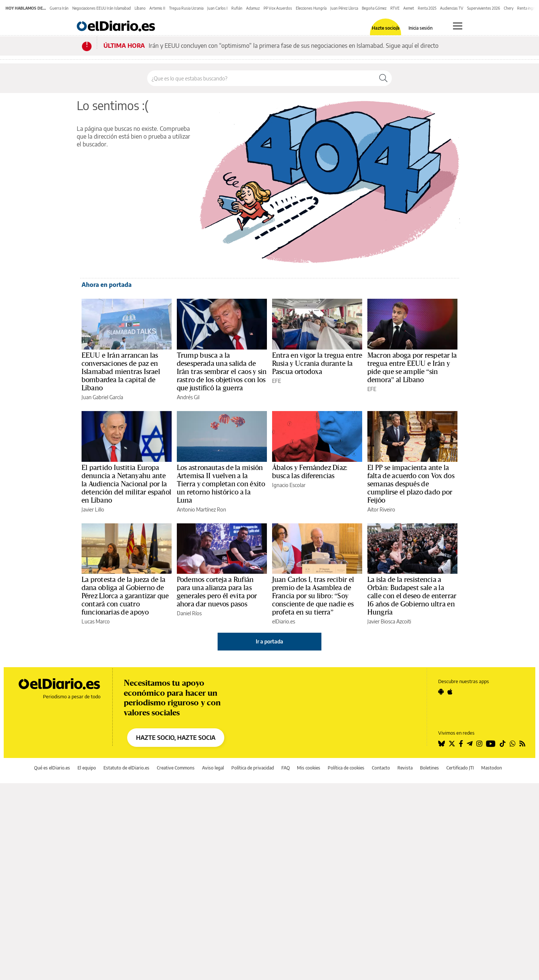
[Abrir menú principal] (458, 26)
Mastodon (492, 768)
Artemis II (157, 8)
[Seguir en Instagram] (479, 744)
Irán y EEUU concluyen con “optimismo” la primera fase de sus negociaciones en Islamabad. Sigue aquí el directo (294, 46)
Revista (405, 768)
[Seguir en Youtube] (491, 744)
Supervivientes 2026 (484, 8)
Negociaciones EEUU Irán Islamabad (102, 8)
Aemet (409, 8)
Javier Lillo (93, 509)
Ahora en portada (107, 285)
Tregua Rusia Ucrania (186, 8)
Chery (509, 8)
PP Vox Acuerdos (278, 8)
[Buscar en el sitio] (261, 78)
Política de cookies (346, 768)
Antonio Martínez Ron (201, 509)
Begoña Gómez (374, 8)
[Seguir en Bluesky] (442, 744)
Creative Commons (176, 768)
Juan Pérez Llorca (344, 8)
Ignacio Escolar (289, 485)
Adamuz (253, 8)
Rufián (237, 8)
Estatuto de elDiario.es (126, 768)
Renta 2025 (427, 8)
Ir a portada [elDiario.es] (269, 641)
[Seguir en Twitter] (452, 744)
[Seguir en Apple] (450, 692)
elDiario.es (284, 621)
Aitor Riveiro (381, 509)
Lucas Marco (96, 621)
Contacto (381, 768)
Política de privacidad (253, 768)
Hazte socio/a (386, 28)
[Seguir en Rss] (522, 744)
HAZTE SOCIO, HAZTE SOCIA (176, 738)
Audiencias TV (452, 8)
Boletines (429, 768)
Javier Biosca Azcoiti (389, 621)
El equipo (87, 768)
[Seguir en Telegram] (470, 744)
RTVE (395, 8)
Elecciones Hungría (311, 8)
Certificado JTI (460, 768)
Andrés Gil (188, 397)
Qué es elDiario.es (52, 768)
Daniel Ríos (189, 613)
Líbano (140, 8)
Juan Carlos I (217, 8)
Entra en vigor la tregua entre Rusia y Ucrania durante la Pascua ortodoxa (317, 364)
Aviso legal (213, 768)
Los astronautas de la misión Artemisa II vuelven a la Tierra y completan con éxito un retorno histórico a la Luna (221, 484)
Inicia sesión (421, 28)
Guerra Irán (59, 8)
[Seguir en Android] (441, 692)
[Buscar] (383, 78)
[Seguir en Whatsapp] (513, 744)
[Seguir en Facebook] (461, 744)
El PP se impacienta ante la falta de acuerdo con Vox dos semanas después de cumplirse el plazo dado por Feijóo (411, 484)
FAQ (286, 768)
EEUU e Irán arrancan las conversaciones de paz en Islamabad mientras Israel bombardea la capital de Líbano (121, 372)
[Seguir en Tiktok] (503, 744)
